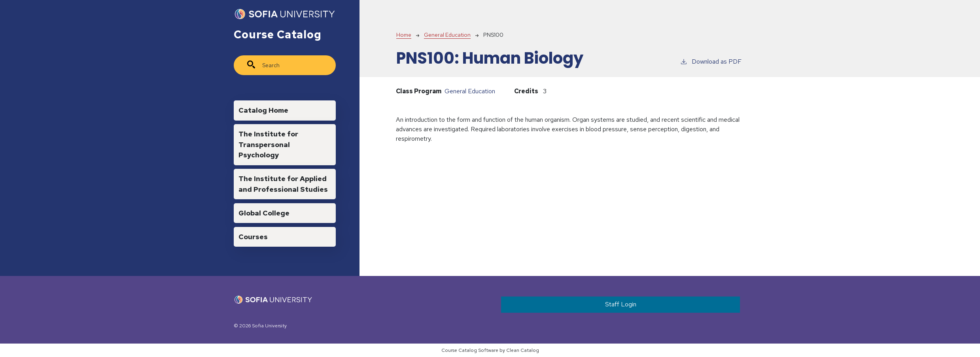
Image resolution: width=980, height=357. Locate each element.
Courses (253, 237)
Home (404, 35)
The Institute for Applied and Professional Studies (283, 184)
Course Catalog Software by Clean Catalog (490, 350)
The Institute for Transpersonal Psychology (268, 144)
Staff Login (621, 304)
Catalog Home (263, 110)
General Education (447, 35)
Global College (264, 213)
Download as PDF (711, 61)
